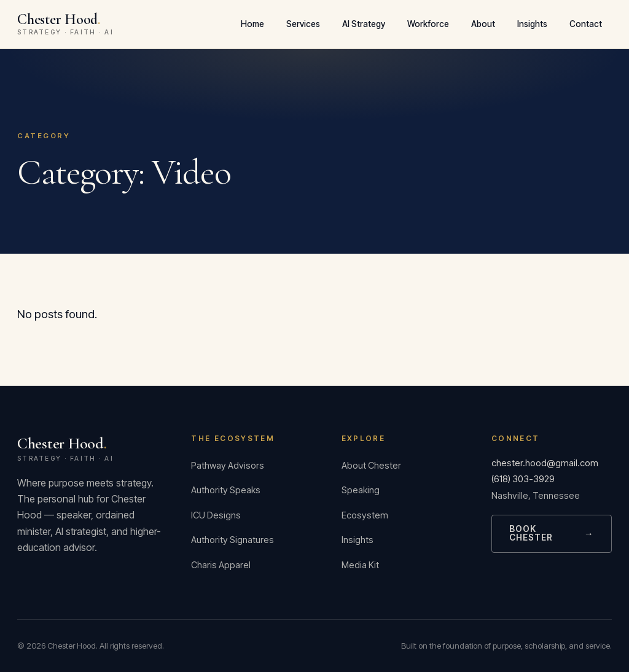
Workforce (428, 24)
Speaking (361, 490)
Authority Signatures (232, 540)
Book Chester (552, 533)
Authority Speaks (226, 490)
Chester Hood (89, 448)
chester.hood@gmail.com (545, 463)
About (483, 24)
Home (252, 24)
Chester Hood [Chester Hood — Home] (65, 24)
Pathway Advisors (228, 466)
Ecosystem (365, 515)
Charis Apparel (221, 565)
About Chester (371, 466)
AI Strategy (364, 24)
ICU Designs (216, 515)
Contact (586, 24)
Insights (532, 24)
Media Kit (360, 565)
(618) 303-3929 (523, 479)
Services (303, 24)
